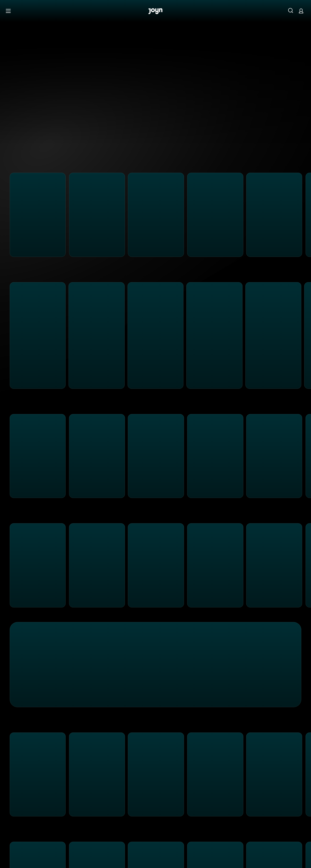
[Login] (301, 11)
